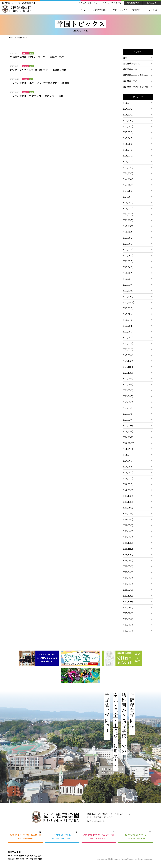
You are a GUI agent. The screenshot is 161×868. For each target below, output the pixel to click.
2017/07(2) (128, 619)
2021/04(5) (128, 408)
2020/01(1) (128, 490)
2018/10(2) (128, 554)
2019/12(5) (128, 496)
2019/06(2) (128, 519)
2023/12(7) (128, 220)
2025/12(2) (128, 115)
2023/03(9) (128, 273)
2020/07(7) (128, 455)
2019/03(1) (128, 537)
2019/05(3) (128, 525)
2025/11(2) (128, 120)
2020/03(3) (128, 478)
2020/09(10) (128, 449)
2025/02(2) (128, 161)
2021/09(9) (128, 378)
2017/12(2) (128, 596)
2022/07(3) (128, 320)
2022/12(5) (128, 291)
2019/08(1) (128, 508)
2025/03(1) (128, 156)
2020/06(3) (128, 461)
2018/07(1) (128, 566)
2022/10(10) (128, 302)
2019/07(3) (128, 513)
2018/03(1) (128, 584)
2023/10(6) (128, 232)
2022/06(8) (128, 326)
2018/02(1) (128, 590)
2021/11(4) (128, 367)
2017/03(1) (128, 631)
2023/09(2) (128, 238)
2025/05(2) (128, 144)
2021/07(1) (128, 390)
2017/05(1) (128, 625)
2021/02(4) (128, 420)
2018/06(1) (128, 572)
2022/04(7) (128, 337)
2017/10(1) (128, 601)
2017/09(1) (128, 607)
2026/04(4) (128, 103)
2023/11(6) (128, 226)
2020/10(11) (128, 443)
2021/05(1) (128, 402)
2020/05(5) (128, 467)
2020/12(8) (128, 431)
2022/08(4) (128, 314)
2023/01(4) (128, 285)
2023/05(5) (128, 261)
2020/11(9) (128, 437)
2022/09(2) (128, 308)
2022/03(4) (128, 343)
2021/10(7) (128, 373)
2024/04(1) (128, 202)
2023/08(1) (128, 244)
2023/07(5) (128, 249)
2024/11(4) (128, 179)
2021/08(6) (128, 384)
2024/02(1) (128, 214)
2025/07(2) (128, 132)
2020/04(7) (128, 472)
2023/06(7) (128, 255)
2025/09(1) (128, 126)
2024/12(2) (128, 173)
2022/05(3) (128, 332)
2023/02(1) (128, 279)
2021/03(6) (128, 414)
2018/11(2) (128, 549)
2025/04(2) (128, 150)
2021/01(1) (128, 425)
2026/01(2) (128, 109)
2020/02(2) (128, 484)
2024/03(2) (128, 208)
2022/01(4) (128, 355)
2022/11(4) (128, 296)
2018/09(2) (128, 560)
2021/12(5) (128, 361)
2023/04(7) (128, 267)
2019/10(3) (128, 502)
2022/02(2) (128, 349)
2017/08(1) (128, 613)
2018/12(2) (128, 543)
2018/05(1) (128, 578)
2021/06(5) (128, 396)
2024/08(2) (128, 191)
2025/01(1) (128, 167)
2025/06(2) (128, 138)
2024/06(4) (128, 197)
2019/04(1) (128, 531)
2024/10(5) (128, 185)
